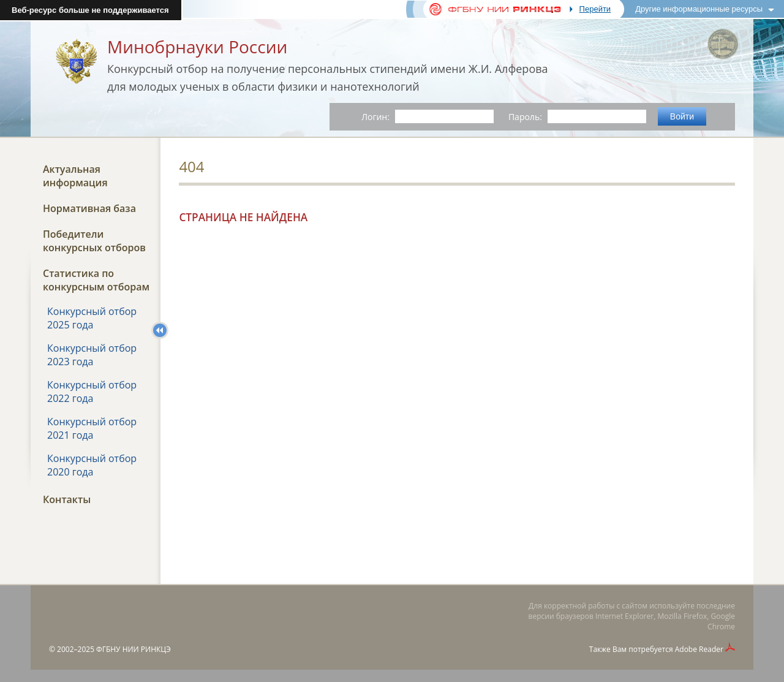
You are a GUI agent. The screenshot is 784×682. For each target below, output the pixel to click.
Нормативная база (89, 208)
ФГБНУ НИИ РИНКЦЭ (134, 649)
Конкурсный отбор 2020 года (92, 465)
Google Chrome (721, 621)
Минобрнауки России (197, 47)
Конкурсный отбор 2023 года (92, 355)
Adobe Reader (699, 649)
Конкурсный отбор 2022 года (92, 392)
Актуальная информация (75, 176)
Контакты (67, 499)
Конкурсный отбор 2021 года (92, 428)
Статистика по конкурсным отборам (96, 280)
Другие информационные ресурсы (699, 9)
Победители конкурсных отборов (94, 241)
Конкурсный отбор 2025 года (92, 318)
